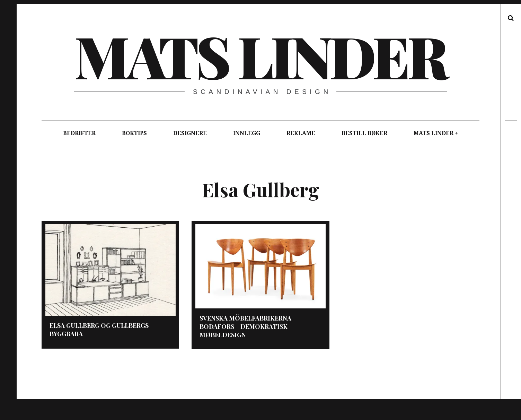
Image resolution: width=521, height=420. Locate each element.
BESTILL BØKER (364, 133)
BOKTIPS (134, 133)
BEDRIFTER (79, 133)
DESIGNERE (190, 133)
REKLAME (301, 133)
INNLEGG (247, 133)
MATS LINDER (434, 133)
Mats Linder (260, 55)
